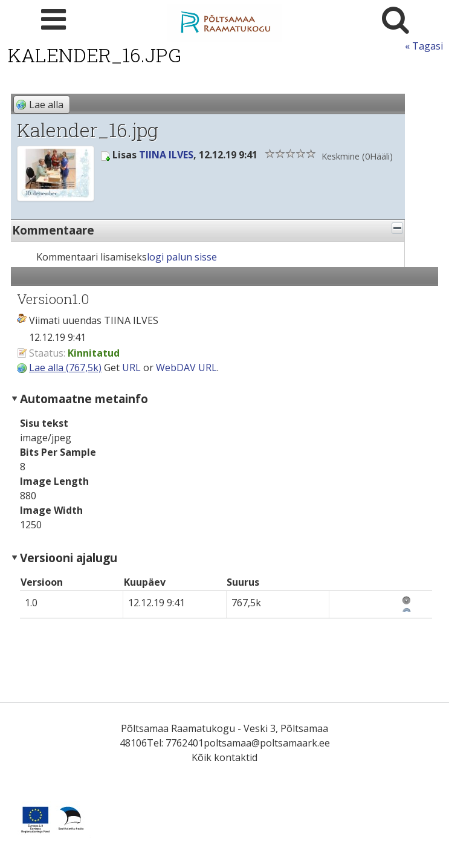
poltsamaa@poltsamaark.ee (267, 743)
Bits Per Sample (58, 452)
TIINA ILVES (166, 155)
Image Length (54, 481)
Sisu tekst (44, 423)
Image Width (51, 510)
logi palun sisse (182, 257)
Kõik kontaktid (224, 757)
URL (131, 368)
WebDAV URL (186, 368)
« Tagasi (424, 46)
